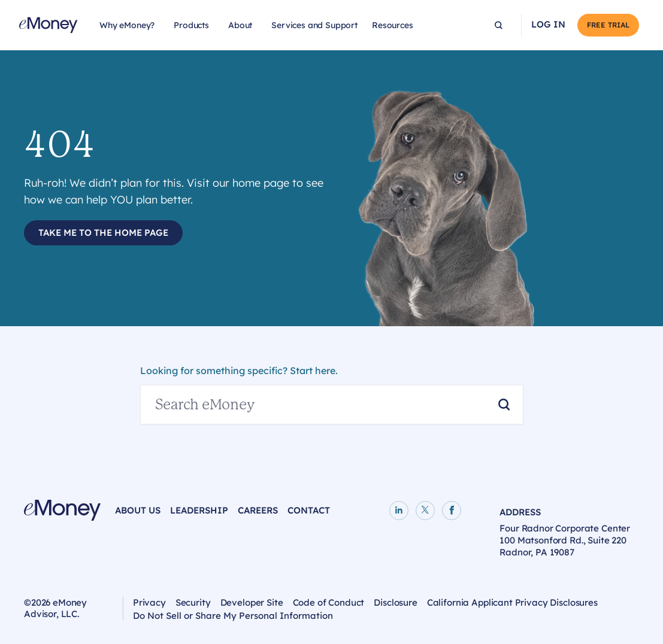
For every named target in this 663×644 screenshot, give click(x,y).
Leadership (199, 510)
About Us (138, 510)
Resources (393, 25)
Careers (258, 510)
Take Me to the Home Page (103, 233)
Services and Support (314, 25)
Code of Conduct (329, 602)
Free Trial (608, 25)
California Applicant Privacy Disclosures (512, 602)
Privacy (149, 602)
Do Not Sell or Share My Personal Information (233, 617)
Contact (309, 510)
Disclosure (396, 602)
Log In (548, 25)
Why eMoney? (127, 25)
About (240, 25)
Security (193, 602)
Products (191, 25)
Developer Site (252, 602)
